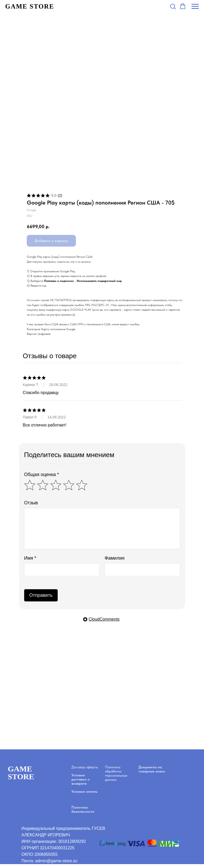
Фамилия (115, 558)
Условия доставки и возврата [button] (81, 779)
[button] (173, 6)
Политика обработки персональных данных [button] (116, 773)
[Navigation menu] (195, 6)
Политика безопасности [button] (83, 809)
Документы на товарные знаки (152, 769)
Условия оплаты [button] (84, 791)
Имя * (30, 558)
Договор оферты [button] (85, 767)
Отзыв (31, 503)
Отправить (41, 595)
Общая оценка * (42, 474)
